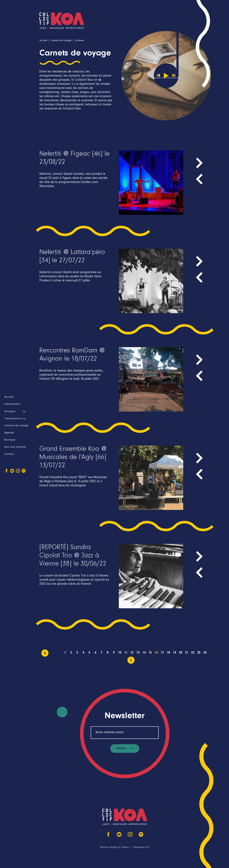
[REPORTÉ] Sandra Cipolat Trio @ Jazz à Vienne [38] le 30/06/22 (73, 556)
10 (120, 653)
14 (144, 653)
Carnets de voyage (17, 426)
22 (193, 653)
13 (138, 653)
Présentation (12, 404)
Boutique (10, 440)
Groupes (10, 412)
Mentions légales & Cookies (115, 848)
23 (199, 653)
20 (181, 653)
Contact (9, 454)
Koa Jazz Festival (15, 447)
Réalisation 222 (142, 848)
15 (150, 653)
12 (132, 653)
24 (205, 653)
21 (187, 653)
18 (168, 653)
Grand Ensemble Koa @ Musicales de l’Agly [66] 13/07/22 (73, 458)
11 (126, 653)
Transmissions (13, 419)
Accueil (9, 397)
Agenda (9, 433)
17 (162, 653)
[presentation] (199, 179)
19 (174, 653)
